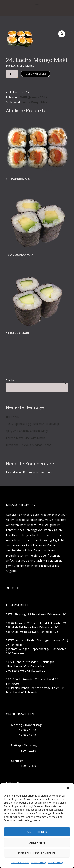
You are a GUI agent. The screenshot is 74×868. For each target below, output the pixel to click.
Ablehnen (37, 842)
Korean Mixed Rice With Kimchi (26, 438)
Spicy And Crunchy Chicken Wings (27, 431)
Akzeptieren (37, 832)
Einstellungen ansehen (37, 853)
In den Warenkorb (35, 74)
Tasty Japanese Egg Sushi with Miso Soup (32, 424)
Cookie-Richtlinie (20, 862)
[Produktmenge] (12, 74)
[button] (68, 788)
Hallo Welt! (13, 417)
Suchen (11, 380)
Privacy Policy (39, 862)
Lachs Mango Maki (35, 102)
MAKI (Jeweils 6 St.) (33, 97)
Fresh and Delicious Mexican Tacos (29, 445)
